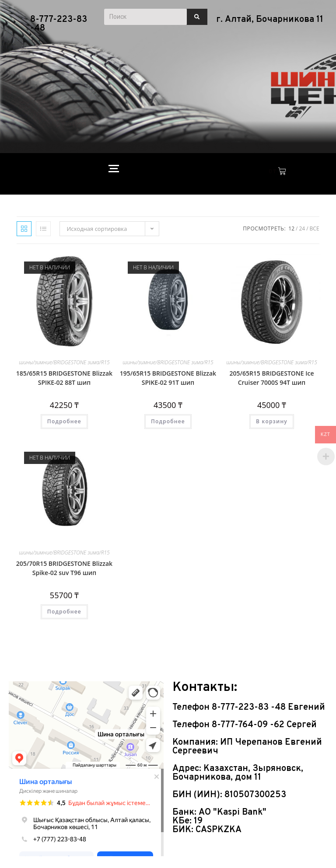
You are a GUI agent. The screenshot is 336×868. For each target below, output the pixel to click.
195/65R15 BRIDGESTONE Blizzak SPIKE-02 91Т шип (168, 378)
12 (291, 228)
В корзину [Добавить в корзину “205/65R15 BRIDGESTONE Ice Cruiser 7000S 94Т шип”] (272, 421)
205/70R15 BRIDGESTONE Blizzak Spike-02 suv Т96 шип (64, 568)
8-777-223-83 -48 (59, 24)
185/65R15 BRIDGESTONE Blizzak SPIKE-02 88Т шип (64, 378)
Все (315, 228)
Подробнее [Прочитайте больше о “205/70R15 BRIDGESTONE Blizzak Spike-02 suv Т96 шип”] (64, 612)
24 (302, 228)
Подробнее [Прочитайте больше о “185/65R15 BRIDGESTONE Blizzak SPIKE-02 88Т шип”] (64, 421)
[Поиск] (146, 17)
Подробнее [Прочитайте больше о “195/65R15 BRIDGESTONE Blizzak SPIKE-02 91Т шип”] (168, 421)
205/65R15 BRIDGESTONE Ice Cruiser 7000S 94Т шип (271, 378)
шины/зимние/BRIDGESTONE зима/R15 (64, 362)
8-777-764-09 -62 (249, 725)
